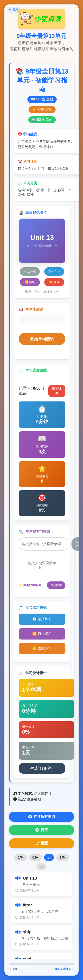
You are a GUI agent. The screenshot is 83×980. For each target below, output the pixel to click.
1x (49, 857)
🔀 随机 (30, 282)
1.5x (63, 857)
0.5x (20, 857)
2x (41, 867)
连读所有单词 (42, 817)
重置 (42, 843)
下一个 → (54, 271)
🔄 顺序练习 (42, 619)
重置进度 (57, 391)
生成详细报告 (42, 768)
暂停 (42, 830)
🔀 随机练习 (42, 634)
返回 (14, 10)
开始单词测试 (42, 339)
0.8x (35, 857)
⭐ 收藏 (54, 282)
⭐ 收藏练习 (42, 648)
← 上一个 (30, 271)
